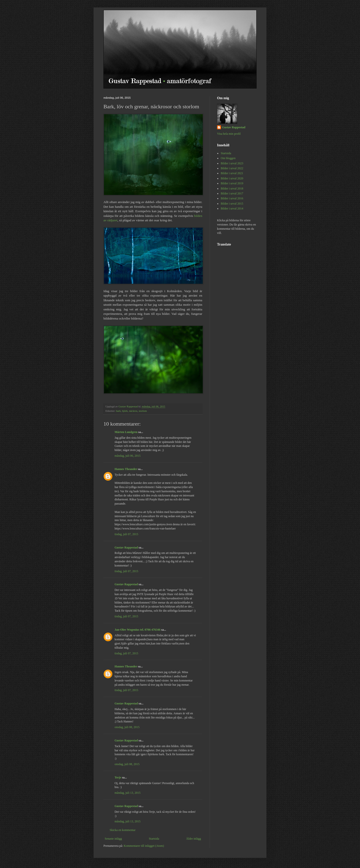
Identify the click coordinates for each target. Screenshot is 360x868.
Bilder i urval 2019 (232, 183)
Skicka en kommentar (123, 830)
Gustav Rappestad (126, 547)
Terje (118, 777)
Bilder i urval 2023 (232, 163)
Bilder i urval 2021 (232, 173)
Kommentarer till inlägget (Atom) (144, 846)
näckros (133, 411)
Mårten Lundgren (126, 432)
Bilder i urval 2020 (232, 178)
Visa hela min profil (229, 134)
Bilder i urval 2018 (232, 189)
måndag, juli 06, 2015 (128, 456)
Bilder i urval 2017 (232, 193)
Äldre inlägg (194, 839)
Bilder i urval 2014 (232, 208)
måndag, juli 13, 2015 (128, 793)
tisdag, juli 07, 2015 (126, 534)
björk (125, 411)
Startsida (154, 839)
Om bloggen (228, 158)
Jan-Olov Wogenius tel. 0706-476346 (138, 630)
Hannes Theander (126, 469)
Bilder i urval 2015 (232, 204)
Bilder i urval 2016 (232, 198)
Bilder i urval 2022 (232, 168)
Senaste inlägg (113, 839)
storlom (143, 411)
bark (118, 411)
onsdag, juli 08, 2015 (127, 727)
